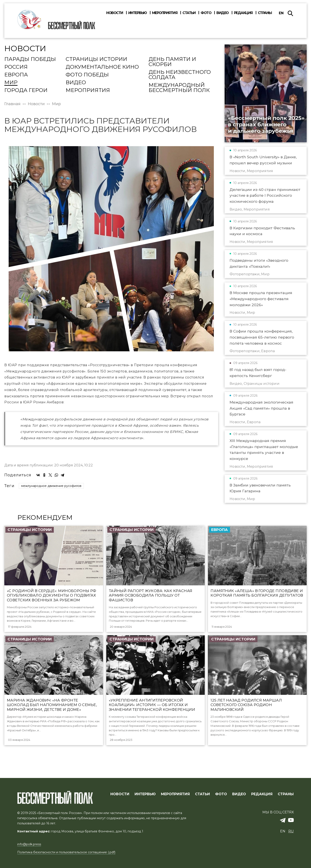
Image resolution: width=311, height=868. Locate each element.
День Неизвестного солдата (180, 75)
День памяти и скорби (172, 62)
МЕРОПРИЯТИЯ (175, 794)
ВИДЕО (239, 794)
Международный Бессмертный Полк (179, 88)
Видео (223, 13)
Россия (16, 67)
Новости (115, 13)
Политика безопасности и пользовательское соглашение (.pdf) (66, 852)
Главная (12, 104)
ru (291, 831)
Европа (16, 75)
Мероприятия (165, 13)
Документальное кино (102, 67)
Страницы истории (96, 59)
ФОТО (221, 794)
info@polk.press (29, 844)
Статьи (189, 13)
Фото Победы (87, 75)
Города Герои (26, 90)
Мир (11, 83)
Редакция (243, 13)
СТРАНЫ (286, 794)
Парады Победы (30, 59)
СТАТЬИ (202, 794)
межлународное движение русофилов (51, 486)
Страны (265, 13)
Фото (206, 13)
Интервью (138, 13)
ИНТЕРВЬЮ (145, 794)
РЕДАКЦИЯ (262, 794)
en (281, 13)
